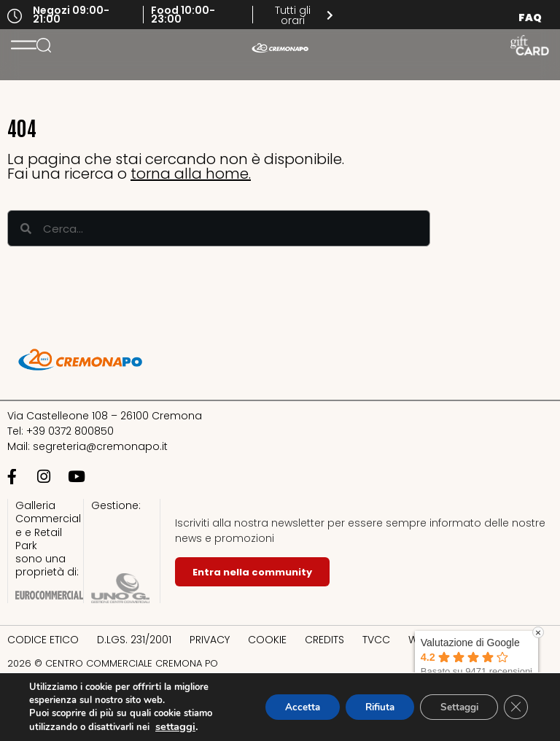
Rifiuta (369, 707)
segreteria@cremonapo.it (100, 446)
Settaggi (454, 707)
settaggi (175, 726)
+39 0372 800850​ (70, 431)
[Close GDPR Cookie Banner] (515, 707)
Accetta (285, 707)
